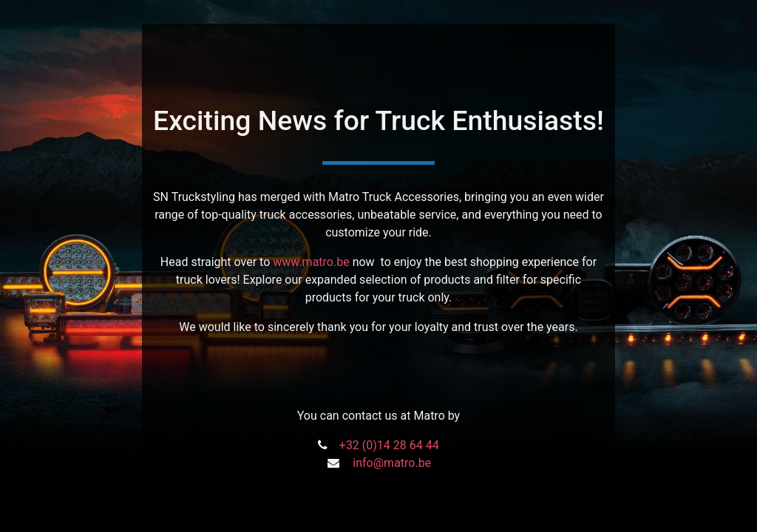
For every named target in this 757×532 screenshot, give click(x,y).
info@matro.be (392, 463)
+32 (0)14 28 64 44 (389, 445)
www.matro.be (311, 262)
